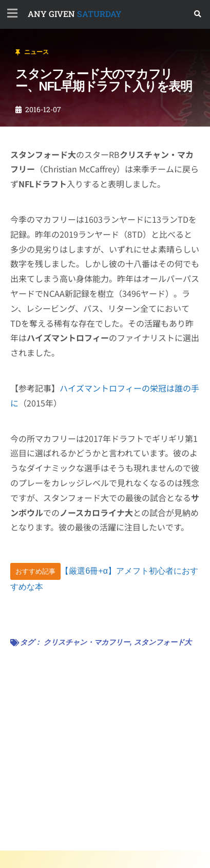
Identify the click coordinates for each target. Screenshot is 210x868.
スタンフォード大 (163, 642)
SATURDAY (75, 14)
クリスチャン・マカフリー (87, 642)
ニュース (36, 52)
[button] (198, 14)
